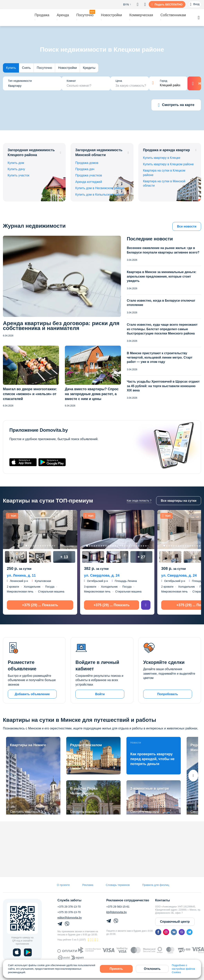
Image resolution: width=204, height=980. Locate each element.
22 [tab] (136, 546)
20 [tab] (132, 546)
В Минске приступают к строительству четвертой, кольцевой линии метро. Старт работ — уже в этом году (160, 358)
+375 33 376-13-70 (69, 912)
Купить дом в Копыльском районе (100, 195)
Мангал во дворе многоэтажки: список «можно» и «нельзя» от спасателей (30, 394)
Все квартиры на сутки (179, 501)
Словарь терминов (118, 885)
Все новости (187, 226)
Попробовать (167, 694)
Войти (100, 694)
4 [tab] (34, 546)
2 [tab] (29, 546)
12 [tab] (52, 546)
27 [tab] (148, 546)
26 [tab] (146, 546)
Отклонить (152, 969)
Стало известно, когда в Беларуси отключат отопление (161, 303)
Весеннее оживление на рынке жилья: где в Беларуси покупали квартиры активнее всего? (163, 250)
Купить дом (16, 163)
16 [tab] (122, 546)
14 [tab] (118, 546)
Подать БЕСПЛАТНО (169, 4)
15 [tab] (120, 546)
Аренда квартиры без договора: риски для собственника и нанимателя (61, 326)
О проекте (63, 885)
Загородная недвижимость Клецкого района (31, 152)
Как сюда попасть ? (139, 501)
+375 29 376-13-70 (69, 907)
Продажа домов (87, 163)
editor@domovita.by (70, 918)
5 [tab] (36, 546)
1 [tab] (26, 546)
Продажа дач (85, 169)
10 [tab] (48, 546)
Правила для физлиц (156, 885)
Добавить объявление (32, 694)
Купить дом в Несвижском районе (100, 188)
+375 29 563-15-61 (118, 907)
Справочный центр (175, 922)
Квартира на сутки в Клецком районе (164, 173)
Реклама (88, 885)
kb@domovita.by (116, 912)
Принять (116, 969)
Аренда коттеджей (89, 182)
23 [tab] (139, 546)
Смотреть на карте (176, 105)
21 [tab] (134, 546)
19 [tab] (129, 546)
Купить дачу (16, 169)
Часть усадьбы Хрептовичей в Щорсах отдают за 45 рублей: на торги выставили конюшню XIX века (163, 386)
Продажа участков (89, 175)
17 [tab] (125, 546)
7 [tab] (41, 546)
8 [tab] (43, 546)
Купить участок (18, 175)
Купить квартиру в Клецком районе (168, 164)
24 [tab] (141, 546)
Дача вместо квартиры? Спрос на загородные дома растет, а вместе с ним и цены (92, 394)
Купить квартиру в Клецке (162, 158)
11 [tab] (50, 546)
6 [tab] (38, 546)
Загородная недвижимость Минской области (99, 152)
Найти (194, 84)
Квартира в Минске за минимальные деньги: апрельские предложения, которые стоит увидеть (162, 276)
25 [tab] (144, 546)
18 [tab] (127, 546)
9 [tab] (45, 546)
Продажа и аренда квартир (166, 150)
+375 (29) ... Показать (40, 605)
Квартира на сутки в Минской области (164, 183)
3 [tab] (31, 546)
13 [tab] (54, 546)
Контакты (162, 900)
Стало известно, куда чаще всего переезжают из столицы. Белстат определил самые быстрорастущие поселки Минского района (162, 329)
